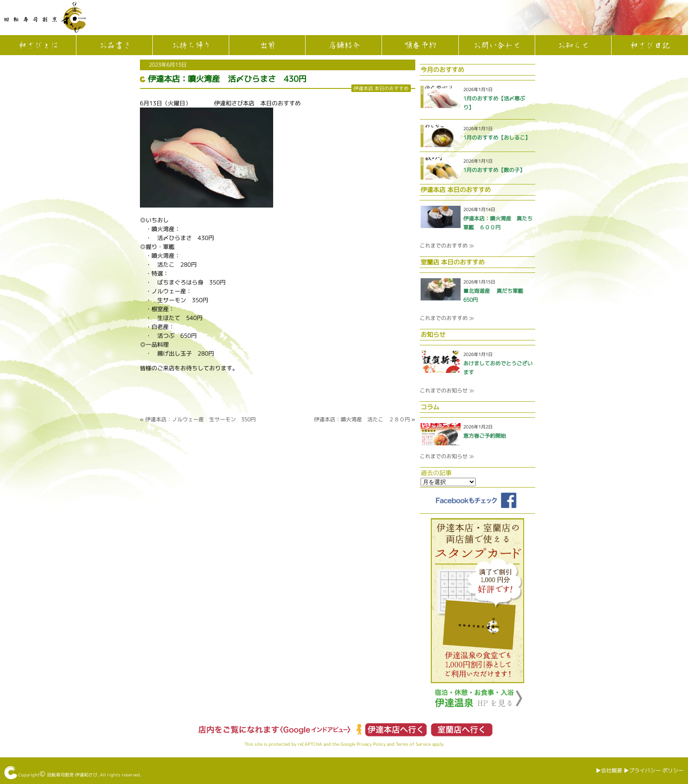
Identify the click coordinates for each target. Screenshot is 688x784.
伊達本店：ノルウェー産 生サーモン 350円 (201, 419)
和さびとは (38, 46)
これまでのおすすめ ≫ (447, 246)
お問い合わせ (497, 46)
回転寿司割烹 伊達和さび (72, 775)
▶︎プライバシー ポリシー (654, 770)
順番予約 (420, 46)
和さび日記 (650, 46)
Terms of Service (413, 744)
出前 (267, 46)
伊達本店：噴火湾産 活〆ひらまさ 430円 (227, 79)
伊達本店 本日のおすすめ (381, 88)
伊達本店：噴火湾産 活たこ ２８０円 (362, 419)
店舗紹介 (344, 46)
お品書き (115, 46)
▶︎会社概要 (609, 770)
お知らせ (573, 46)
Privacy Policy (371, 744)
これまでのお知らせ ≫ (447, 390)
